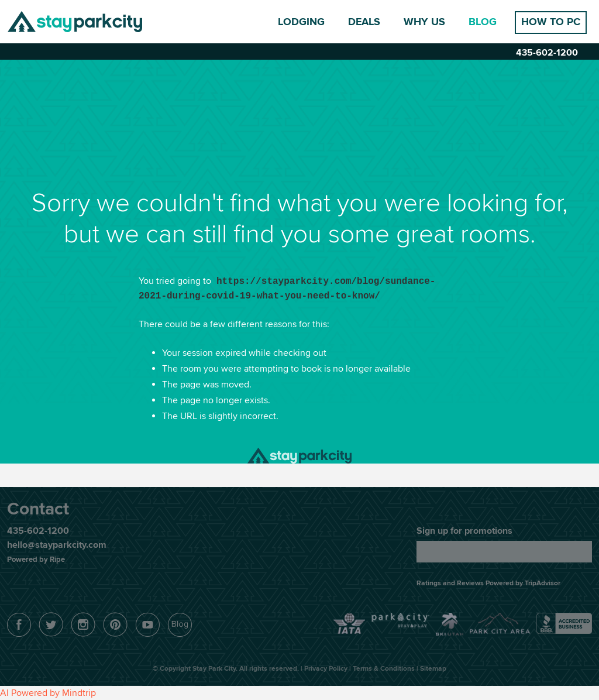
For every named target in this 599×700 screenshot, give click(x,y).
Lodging (301, 22)
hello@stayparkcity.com (57, 545)
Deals (364, 22)
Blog (483, 22)
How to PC (551, 22)
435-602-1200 (547, 53)
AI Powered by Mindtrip (48, 693)
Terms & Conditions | (386, 669)
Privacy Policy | (328, 669)
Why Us (424, 22)
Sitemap (433, 669)
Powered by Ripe (36, 560)
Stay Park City (75, 22)
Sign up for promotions (464, 531)
